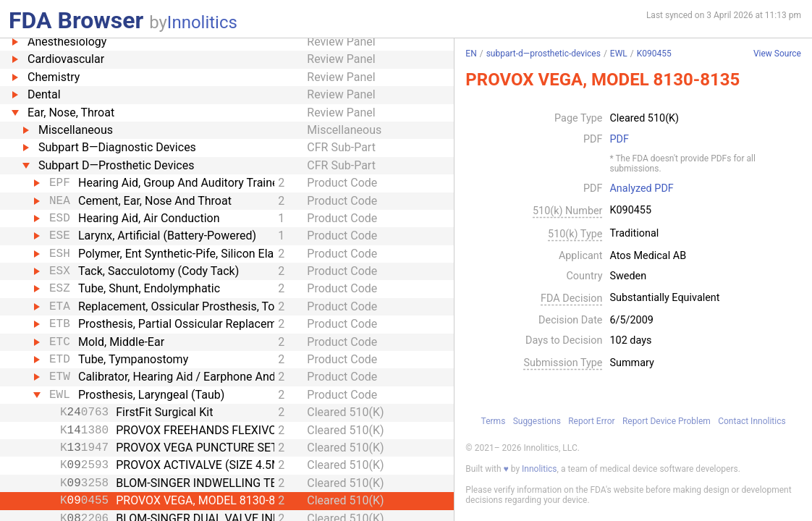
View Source (777, 54)
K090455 (654, 54)
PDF (619, 140)
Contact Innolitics (752, 421)
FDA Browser (76, 20)
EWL (619, 54)
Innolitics (202, 22)
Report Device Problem (667, 421)
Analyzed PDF (641, 189)
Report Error (591, 421)
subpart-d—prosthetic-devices (544, 54)
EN (471, 54)
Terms (494, 421)
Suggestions (537, 421)
